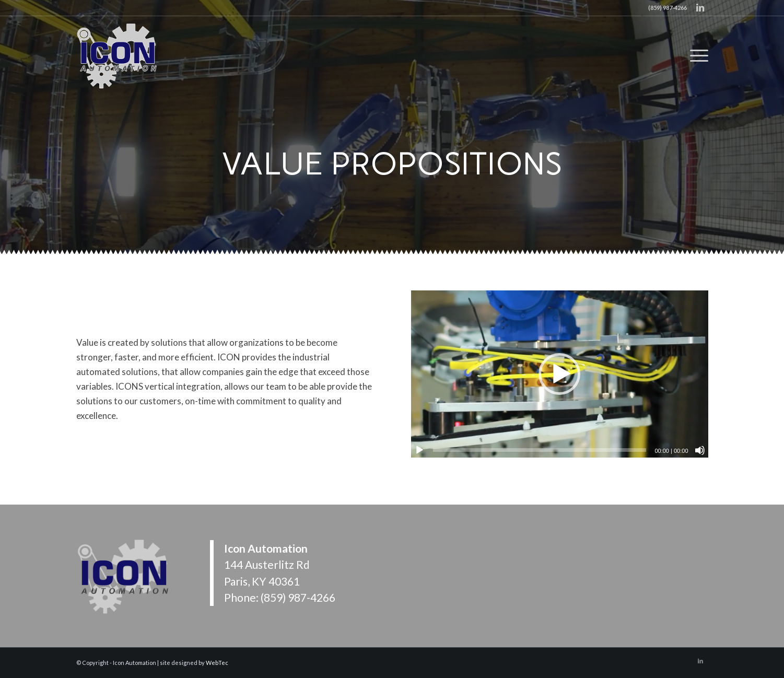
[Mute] (700, 450)
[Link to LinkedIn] (700, 8)
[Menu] (696, 55)
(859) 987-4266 (298, 597)
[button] (559, 374)
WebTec (217, 663)
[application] (560, 374)
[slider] (540, 450)
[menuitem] (696, 55)
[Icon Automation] (118, 55)
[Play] (419, 450)
